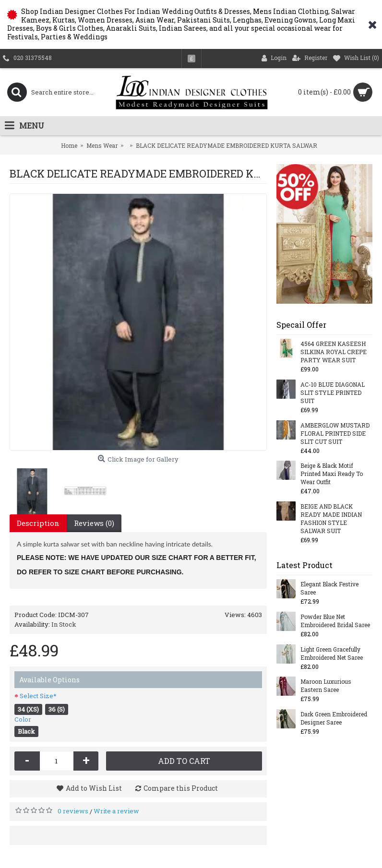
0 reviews (73, 811)
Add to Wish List (94, 788)
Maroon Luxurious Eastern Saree (326, 685)
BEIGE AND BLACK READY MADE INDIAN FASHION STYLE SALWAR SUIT (331, 518)
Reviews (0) (94, 523)
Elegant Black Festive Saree (329, 588)
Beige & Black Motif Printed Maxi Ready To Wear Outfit (332, 474)
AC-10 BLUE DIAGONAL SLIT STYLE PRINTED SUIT (333, 392)
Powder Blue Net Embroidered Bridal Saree (335, 621)
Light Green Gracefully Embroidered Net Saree (332, 653)
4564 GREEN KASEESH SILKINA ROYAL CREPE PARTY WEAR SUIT (334, 352)
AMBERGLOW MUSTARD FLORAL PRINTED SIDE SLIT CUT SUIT (335, 433)
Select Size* (38, 696)
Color (23, 719)
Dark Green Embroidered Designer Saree (334, 718)
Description (38, 523)
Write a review (116, 811)
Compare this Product (181, 788)
